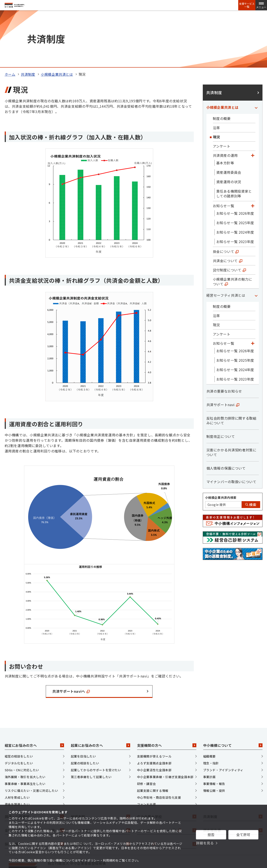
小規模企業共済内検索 (221, 444)
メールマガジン (101, 777)
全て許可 (243, 835)
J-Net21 (167, 791)
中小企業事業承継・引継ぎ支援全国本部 (165, 723)
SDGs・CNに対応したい (22, 717)
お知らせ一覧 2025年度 (235, 169)
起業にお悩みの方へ (101, 692)
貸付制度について (229, 216)
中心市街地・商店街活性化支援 (159, 744)
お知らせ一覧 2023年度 (235, 188)
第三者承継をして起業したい (91, 723)
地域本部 (101, 763)
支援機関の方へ (167, 692)
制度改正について (221, 383)
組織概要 (210, 703)
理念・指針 (211, 710)
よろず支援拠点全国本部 (154, 710)
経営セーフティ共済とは (226, 242)
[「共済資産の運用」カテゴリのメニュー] (253, 102)
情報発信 (101, 791)
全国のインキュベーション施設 (34, 777)
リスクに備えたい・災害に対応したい (31, 737)
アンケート (222, 93)
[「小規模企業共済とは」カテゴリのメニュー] (256, 54)
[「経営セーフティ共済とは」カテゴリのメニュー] (256, 242)
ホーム (10, 21)
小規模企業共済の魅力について (233, 228)
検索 (251, 451)
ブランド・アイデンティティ (223, 717)
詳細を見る (205, 843)
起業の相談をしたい (85, 710)
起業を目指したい (83, 703)
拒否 (211, 835)
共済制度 (28, 21)
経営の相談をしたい (19, 703)
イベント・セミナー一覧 (167, 777)
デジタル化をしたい (19, 710)
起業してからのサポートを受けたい (96, 717)
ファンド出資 (146, 751)
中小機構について (233, 692)
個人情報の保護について (226, 415)
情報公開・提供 (214, 737)
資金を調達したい (17, 751)
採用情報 (34, 791)
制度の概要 (222, 65)
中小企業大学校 (167, 763)
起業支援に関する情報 (153, 737)
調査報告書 (233, 777)
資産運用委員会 (229, 119)
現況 (216, 83)
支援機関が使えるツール (154, 703)
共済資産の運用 (225, 102)
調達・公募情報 (34, 763)
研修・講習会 (146, 730)
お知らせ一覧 (224, 152)
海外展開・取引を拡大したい (25, 723)
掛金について (226, 198)
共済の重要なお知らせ (224, 338)
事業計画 (210, 723)
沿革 (216, 74)
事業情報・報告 (214, 730)
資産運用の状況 (229, 128)
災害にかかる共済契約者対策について (231, 399)
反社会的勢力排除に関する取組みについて (231, 367)
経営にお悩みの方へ (34, 692)
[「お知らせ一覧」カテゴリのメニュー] (253, 152)
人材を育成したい (17, 744)
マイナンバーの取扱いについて (231, 428)
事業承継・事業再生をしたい (25, 730)
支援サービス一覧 (247, 5)
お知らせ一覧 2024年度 (235, 179)
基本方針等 (225, 109)
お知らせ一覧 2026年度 (235, 160)
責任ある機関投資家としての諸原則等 (234, 140)
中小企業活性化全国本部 (154, 717)
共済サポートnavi (223, 351)
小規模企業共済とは (57, 21)
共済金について (228, 207)
